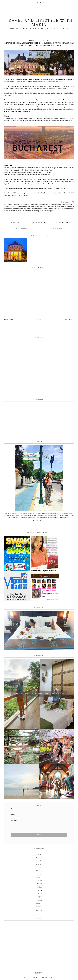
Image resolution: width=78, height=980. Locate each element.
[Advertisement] (39, 421)
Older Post (70, 320)
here (58, 188)
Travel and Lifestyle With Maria (45, 978)
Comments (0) (16, 223)
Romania (68, 223)
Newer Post (9, 320)
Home (39, 319)
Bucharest (61, 223)
